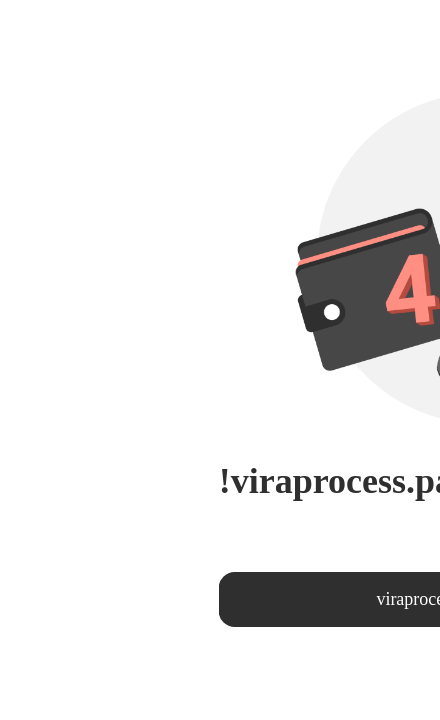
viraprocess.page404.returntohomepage (266, 599)
